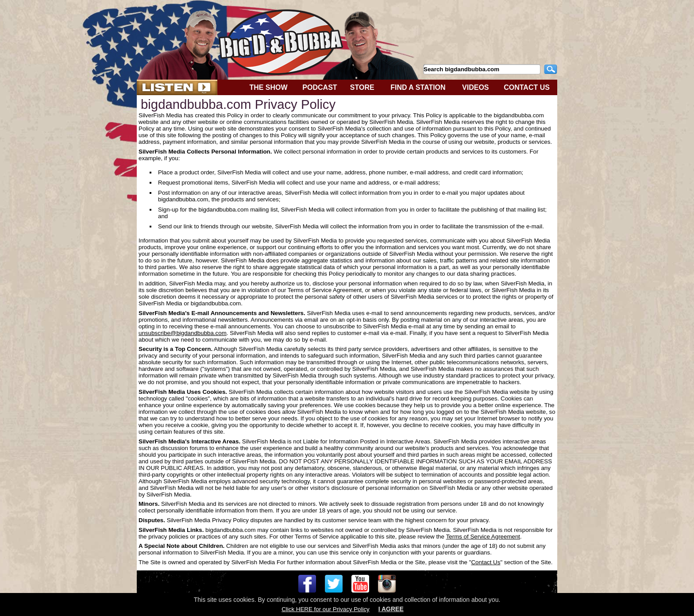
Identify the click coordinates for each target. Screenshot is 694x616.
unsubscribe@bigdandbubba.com (183, 333)
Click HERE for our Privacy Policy (325, 609)
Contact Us (486, 562)
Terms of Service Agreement (483, 537)
